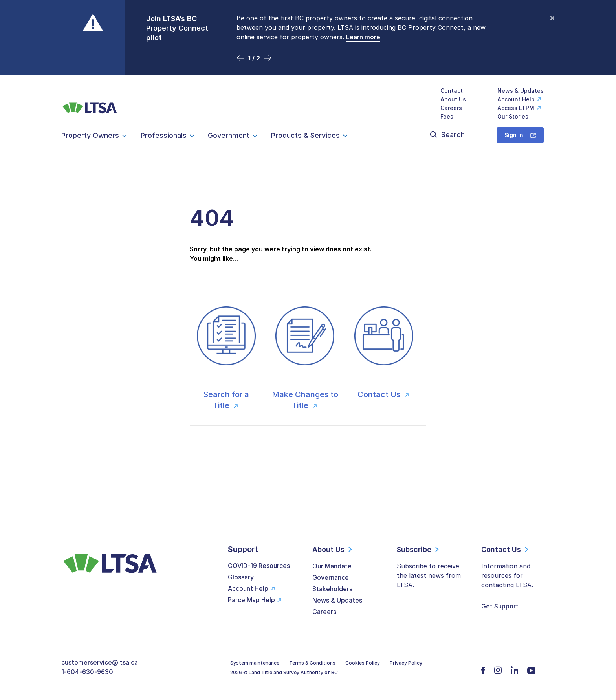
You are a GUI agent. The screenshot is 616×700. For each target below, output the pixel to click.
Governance (331, 577)
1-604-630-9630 (87, 672)
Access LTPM (516, 108)
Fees (447, 116)
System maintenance (255, 663)
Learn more (363, 37)
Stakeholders (332, 589)
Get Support (500, 606)
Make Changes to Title (305, 400)
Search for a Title (226, 400)
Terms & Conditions (312, 663)
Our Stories (513, 116)
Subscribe (414, 549)
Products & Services (305, 135)
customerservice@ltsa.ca (100, 662)
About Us (453, 99)
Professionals (164, 135)
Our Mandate (332, 566)
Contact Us (380, 394)
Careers (451, 108)
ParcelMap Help (251, 600)
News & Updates (521, 91)
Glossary (241, 577)
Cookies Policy (363, 663)
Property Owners (90, 135)
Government (229, 135)
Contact (452, 91)
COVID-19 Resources (259, 566)
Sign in (514, 135)
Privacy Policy (406, 663)
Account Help (516, 99)
